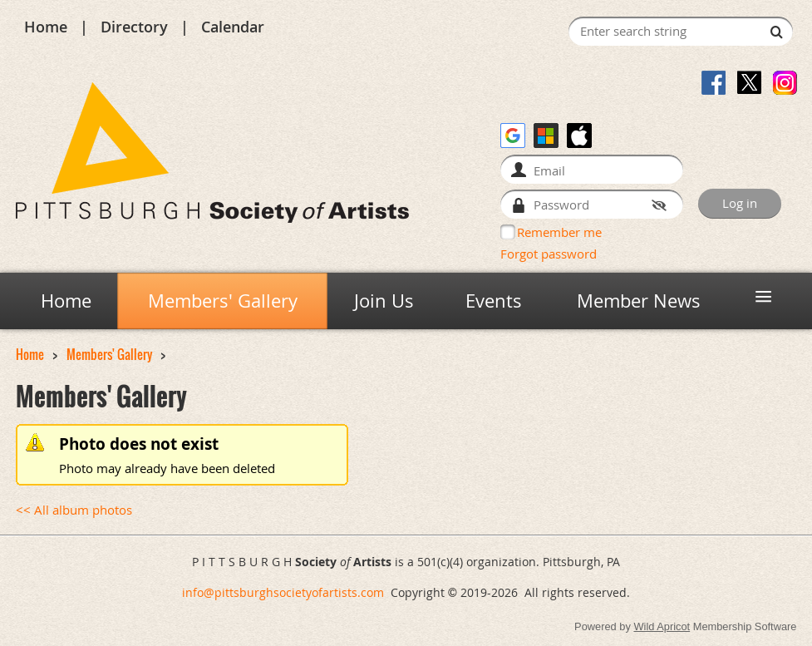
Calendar (233, 27)
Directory (134, 27)
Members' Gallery (109, 355)
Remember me (559, 232)
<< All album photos (74, 510)
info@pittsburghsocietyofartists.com (283, 592)
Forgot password (549, 254)
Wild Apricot (662, 626)
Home (46, 27)
